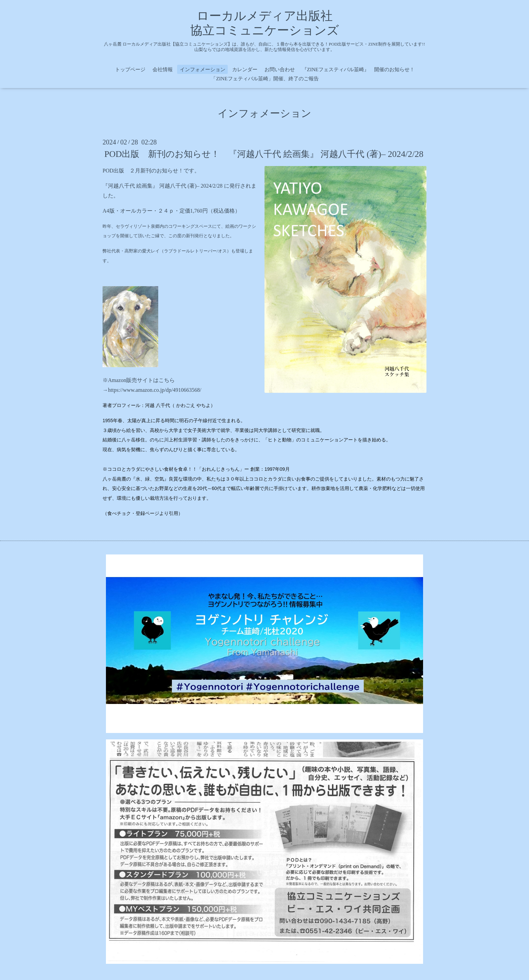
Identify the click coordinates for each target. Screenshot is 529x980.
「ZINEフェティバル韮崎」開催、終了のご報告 (265, 79)
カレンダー (245, 70)
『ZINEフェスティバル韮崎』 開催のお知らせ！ (358, 70)
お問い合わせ (280, 70)
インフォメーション (203, 70)
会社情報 (163, 70)
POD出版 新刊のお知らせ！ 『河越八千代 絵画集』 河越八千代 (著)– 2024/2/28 (264, 154)
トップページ (130, 70)
